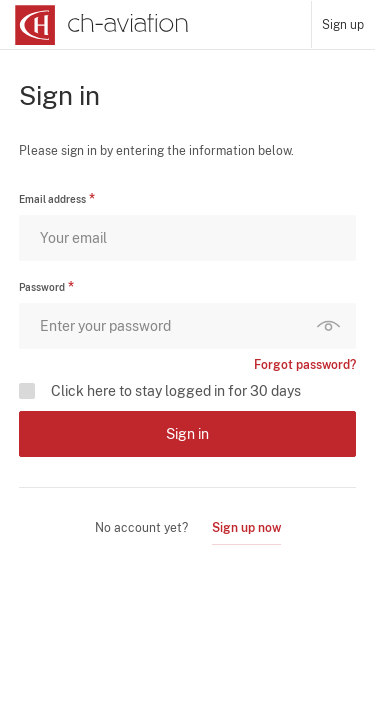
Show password (333, 326)
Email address (52, 199)
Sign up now (246, 528)
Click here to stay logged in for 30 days (176, 391)
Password (42, 287)
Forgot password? (305, 365)
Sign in (187, 434)
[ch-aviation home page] (99, 25)
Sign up (343, 25)
